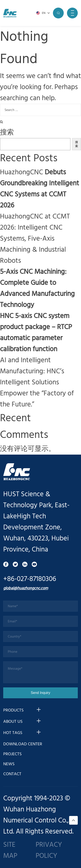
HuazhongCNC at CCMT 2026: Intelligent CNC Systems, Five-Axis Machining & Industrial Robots (35, 239)
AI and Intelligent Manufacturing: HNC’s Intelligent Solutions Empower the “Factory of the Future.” (37, 383)
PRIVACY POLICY (49, 850)
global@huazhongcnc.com (26, 588)
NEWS (9, 764)
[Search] (1, 122)
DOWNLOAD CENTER (23, 744)
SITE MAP (10, 850)
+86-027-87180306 (30, 579)
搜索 (7, 133)
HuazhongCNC (40, 189)
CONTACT (12, 774)
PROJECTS (12, 754)
